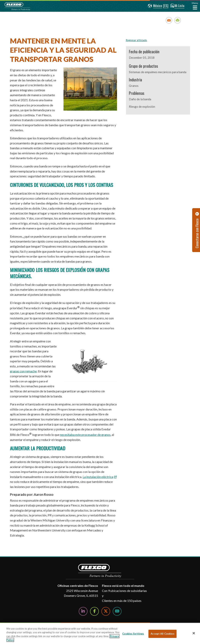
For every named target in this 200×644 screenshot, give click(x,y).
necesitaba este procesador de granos (85, 435)
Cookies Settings (133, 634)
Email (169, 20)
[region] (100, 633)
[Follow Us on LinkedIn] (83, 611)
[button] (154, 6)
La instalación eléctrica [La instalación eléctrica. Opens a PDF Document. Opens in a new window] (98, 477)
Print (178, 20)
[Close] (194, 633)
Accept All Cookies (162, 634)
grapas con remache (23, 371)
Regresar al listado (137, 40)
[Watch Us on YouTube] (117, 611)
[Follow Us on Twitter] (106, 611)
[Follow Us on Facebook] (94, 611)
